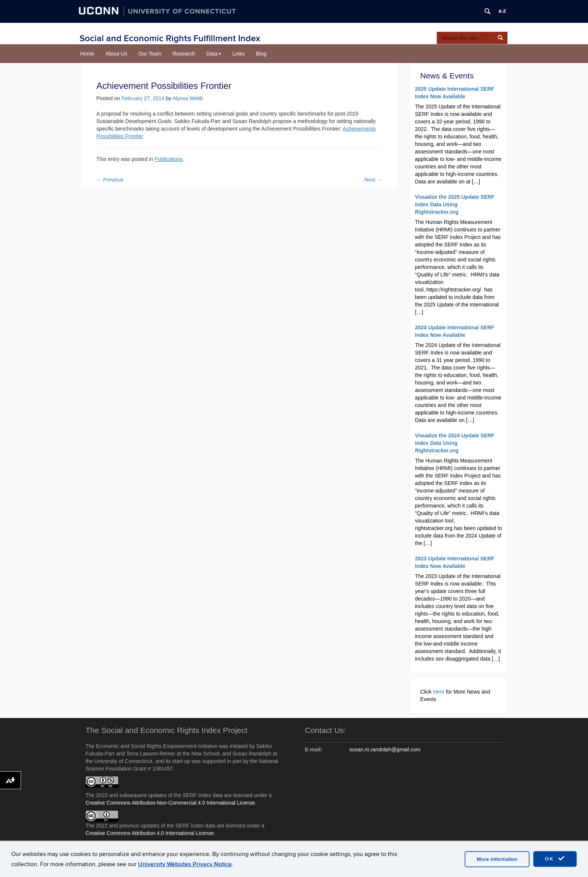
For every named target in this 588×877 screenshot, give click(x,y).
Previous (110, 180)
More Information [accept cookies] (497, 859)
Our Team (150, 54)
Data (214, 54)
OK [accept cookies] (555, 859)
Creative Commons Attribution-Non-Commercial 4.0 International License (170, 803)
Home (87, 54)
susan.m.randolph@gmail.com (385, 749)
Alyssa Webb (188, 98)
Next (373, 180)
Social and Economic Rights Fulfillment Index (170, 38)
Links (239, 54)
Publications (169, 159)
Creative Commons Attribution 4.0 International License (150, 833)
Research (184, 54)
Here (439, 692)
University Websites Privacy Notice (185, 864)
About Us (116, 54)
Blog (261, 54)
